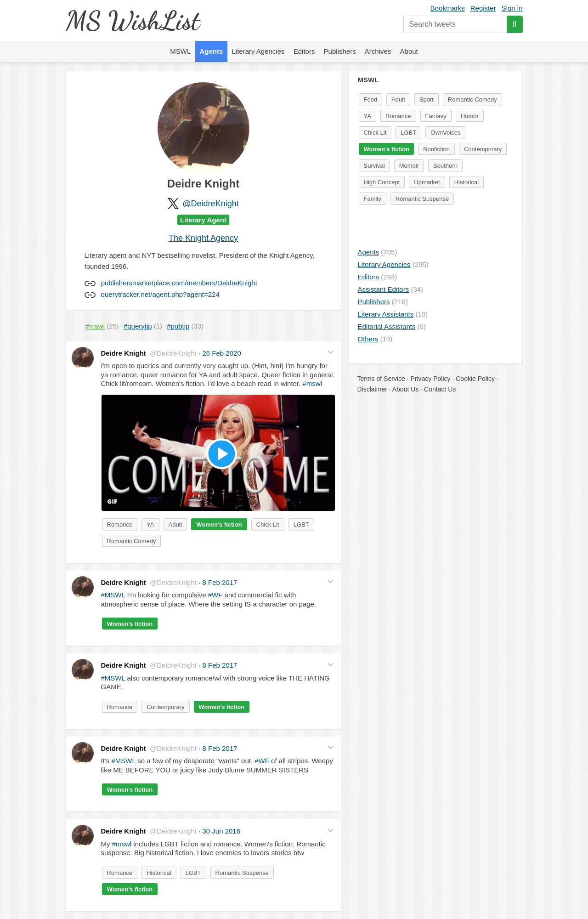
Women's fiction (219, 525)
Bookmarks (448, 8)
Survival (374, 166)
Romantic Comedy (132, 541)
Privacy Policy (430, 379)
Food (371, 99)
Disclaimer (372, 389)
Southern (445, 166)
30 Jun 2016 (221, 831)
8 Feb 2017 (220, 582)
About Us (406, 389)
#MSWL (113, 595)
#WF (215, 595)
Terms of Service (381, 379)
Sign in (512, 8)
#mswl (312, 383)
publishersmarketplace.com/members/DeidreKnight (179, 283)
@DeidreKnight (210, 204)
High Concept (382, 182)
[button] (331, 352)
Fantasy (436, 116)
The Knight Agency (203, 238)
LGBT (301, 525)
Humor (470, 116)
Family (373, 199)
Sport (427, 99)
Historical (159, 873)
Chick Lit (268, 525)
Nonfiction (436, 149)
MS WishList (133, 20)
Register (483, 8)
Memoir (409, 166)
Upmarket (427, 182)
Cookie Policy (475, 379)
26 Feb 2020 (221, 353)
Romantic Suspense (242, 873)
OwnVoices (445, 133)
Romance (120, 525)
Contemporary (165, 707)
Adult (175, 525)
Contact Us (440, 389)
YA (150, 525)
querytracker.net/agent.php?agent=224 (160, 294)
